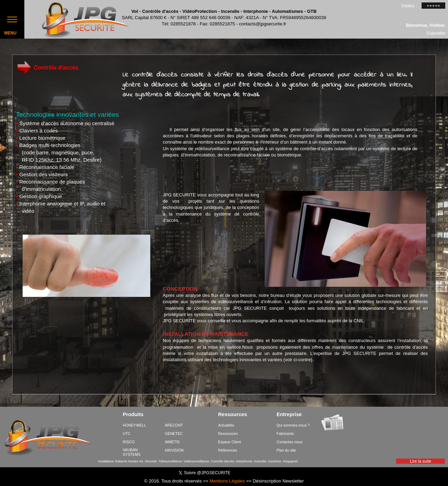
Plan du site (286, 450)
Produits (133, 415)
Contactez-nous (290, 442)
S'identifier (436, 33)
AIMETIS (172, 442)
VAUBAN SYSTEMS (132, 452)
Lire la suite (420, 461)
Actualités (226, 425)
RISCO (129, 442)
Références (228, 450)
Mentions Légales (227, 481)
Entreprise (289, 415)
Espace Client (230, 442)
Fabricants (285, 434)
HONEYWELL (134, 425)
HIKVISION (174, 450)
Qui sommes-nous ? (293, 425)
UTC (127, 434)
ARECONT (174, 425)
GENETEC (174, 434)
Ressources (233, 415)
